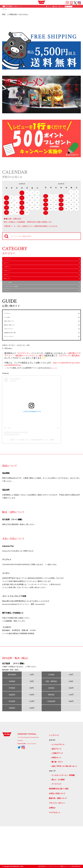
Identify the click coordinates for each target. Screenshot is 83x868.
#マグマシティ (24, 395)
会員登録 (56, 6)
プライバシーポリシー (13, 377)
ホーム (5, 9)
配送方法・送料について (14, 358)
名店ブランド (10, 267)
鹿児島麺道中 (14, 6)
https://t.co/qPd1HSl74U (62, 404)
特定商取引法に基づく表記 (15, 370)
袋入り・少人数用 (11, 299)
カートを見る (10, 345)
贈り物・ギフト (10, 293)
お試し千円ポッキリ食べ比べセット (65, 808)
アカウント (49, 6)
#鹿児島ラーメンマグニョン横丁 (29, 397)
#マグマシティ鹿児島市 (69, 397)
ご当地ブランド (10, 273)
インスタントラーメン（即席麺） (17, 306)
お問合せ (52, 850)
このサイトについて (12, 364)
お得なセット (10, 286)
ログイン (62, 6)
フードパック (10, 312)
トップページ (54, 777)
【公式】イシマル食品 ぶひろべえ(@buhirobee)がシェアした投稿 (31, 482)
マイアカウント (11, 338)
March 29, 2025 (56, 410)
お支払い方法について (13, 351)
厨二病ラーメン (10, 280)
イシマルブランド (11, 260)
